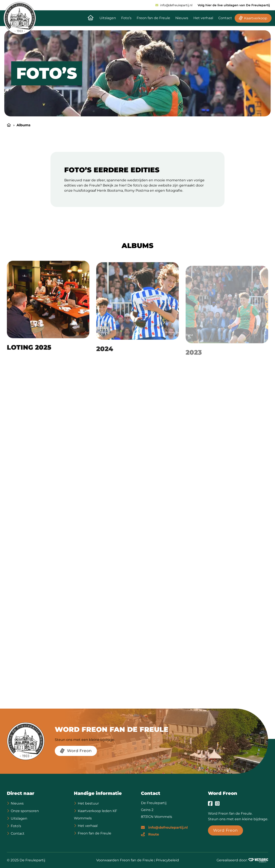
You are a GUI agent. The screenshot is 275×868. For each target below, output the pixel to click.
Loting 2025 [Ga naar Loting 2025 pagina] (29, 352)
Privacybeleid (167, 860)
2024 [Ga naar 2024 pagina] (105, 355)
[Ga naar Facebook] (210, 803)
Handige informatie (98, 793)
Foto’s (126, 18)
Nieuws (182, 18)
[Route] (150, 834)
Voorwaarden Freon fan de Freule (125, 860)
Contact (225, 18)
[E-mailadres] (164, 827)
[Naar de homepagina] (91, 18)
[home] (20, 18)
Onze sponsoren (25, 811)
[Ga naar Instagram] (217, 803)
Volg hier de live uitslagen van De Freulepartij (234, 5)
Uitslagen (108, 18)
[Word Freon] (76, 752)
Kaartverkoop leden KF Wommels (95, 815)
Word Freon (223, 793)
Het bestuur (88, 803)
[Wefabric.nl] (258, 860)
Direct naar (21, 793)
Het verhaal (203, 18)
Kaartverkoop (256, 18)
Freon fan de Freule (153, 18)
